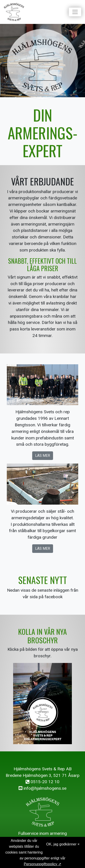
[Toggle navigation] (75, 12)
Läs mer (43, 456)
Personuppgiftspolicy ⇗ (42, 864)
